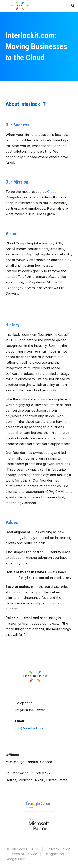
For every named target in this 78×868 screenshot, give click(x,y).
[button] (5, 6)
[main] (39, 46)
